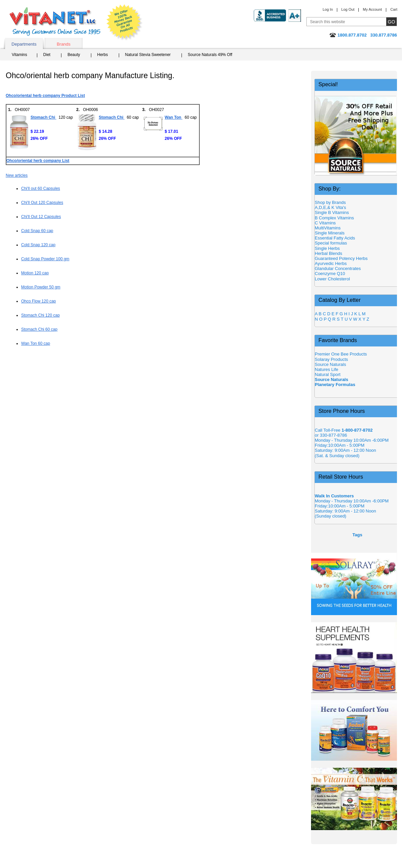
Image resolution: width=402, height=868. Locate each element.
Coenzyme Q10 (330, 274)
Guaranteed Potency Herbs (341, 258)
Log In (328, 9)
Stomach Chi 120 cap (40, 315)
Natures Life (326, 369)
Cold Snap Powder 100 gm (45, 259)
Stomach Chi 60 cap (39, 329)
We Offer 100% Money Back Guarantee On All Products (124, 22)
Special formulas (331, 243)
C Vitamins (325, 223)
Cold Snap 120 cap (38, 245)
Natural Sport (328, 374)
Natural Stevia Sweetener (148, 55)
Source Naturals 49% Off (210, 55)
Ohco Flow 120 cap (39, 301)
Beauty (74, 55)
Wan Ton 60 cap (36, 343)
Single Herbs (327, 248)
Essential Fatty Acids (335, 238)
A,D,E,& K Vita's (330, 207)
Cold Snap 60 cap (37, 231)
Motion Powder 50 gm (41, 287)
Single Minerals (330, 233)
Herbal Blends (329, 253)
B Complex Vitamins (334, 218)
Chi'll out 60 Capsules (41, 188)
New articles (17, 175)
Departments (24, 44)
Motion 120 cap (35, 273)
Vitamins (19, 55)
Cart (394, 9)
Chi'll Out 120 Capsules (42, 203)
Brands (64, 44)
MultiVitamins (328, 228)
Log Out (348, 9)
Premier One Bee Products (341, 354)
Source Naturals (330, 364)
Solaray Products (331, 359)
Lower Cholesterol (332, 279)
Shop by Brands (332, 202)
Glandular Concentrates (338, 268)
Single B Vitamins (332, 212)
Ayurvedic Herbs (331, 263)
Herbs (103, 55)
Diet (47, 55)
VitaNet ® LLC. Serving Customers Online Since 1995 (55, 22)
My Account (372, 9)
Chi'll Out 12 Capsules (41, 217)
